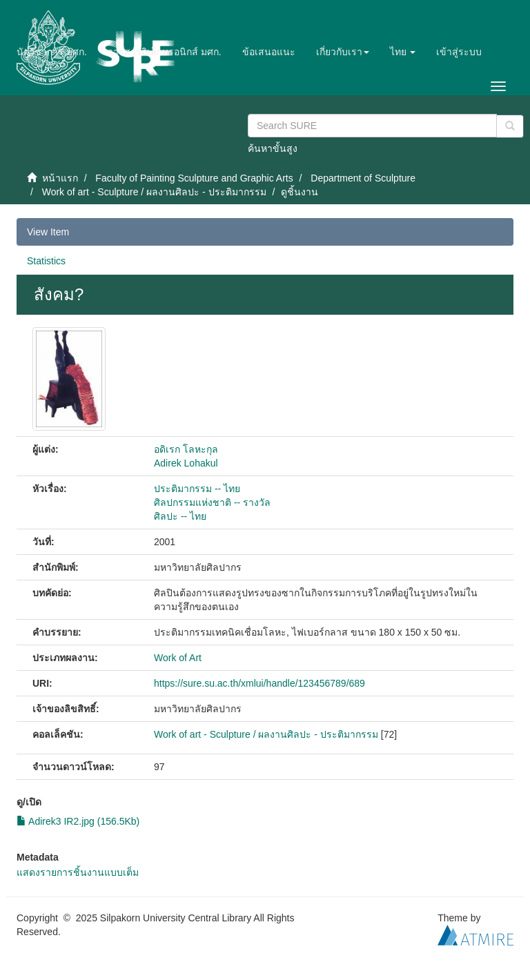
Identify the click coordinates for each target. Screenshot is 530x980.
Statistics (46, 261)
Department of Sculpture (363, 178)
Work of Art (178, 658)
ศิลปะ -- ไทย (180, 516)
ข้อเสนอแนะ (269, 52)
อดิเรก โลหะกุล (186, 449)
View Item (48, 232)
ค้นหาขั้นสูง (273, 148)
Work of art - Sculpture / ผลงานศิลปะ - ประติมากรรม (154, 192)
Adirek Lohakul (186, 463)
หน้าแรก (60, 178)
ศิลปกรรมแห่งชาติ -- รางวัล (212, 502)
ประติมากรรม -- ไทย (197, 489)
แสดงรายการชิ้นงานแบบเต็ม (78, 872)
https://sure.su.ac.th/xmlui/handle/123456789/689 (259, 683)
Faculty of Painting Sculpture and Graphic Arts (194, 178)
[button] (343, 52)
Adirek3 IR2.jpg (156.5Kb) (78, 821)
